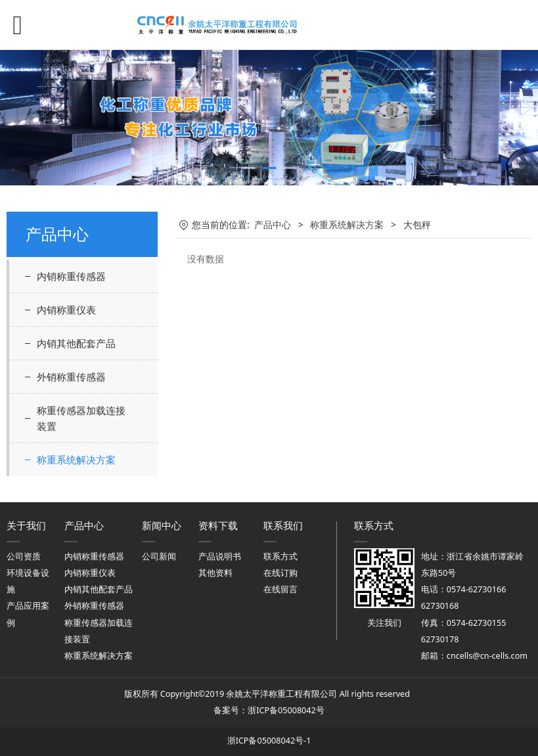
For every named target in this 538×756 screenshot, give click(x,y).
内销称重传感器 (71, 276)
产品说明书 (220, 556)
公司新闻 (159, 556)
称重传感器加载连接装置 (81, 418)
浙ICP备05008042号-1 (269, 741)
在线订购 (280, 573)
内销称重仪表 (66, 310)
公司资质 (24, 556)
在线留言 (280, 589)
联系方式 (280, 556)
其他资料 (215, 573)
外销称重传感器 (71, 377)
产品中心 (273, 224)
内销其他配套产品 (76, 343)
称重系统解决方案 (76, 460)
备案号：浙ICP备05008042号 (269, 710)
